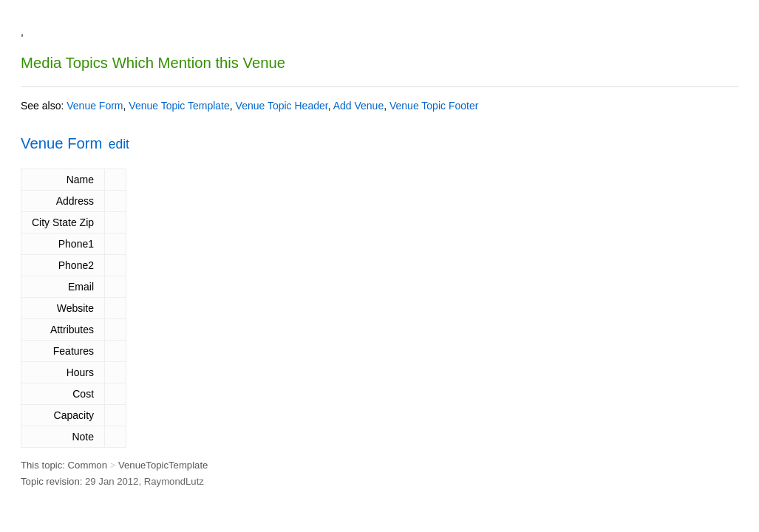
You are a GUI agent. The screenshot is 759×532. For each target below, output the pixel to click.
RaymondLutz (174, 481)
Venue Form (95, 106)
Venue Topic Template (179, 106)
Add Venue (359, 106)
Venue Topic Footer (434, 106)
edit (119, 144)
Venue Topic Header (282, 106)
